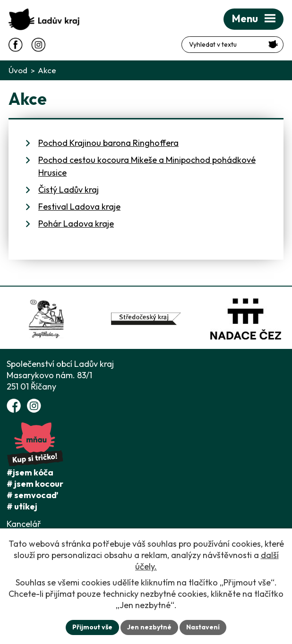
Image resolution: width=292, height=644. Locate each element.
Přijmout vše (92, 627)
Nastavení (203, 627)
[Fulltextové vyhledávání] (232, 45)
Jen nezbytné (149, 627)
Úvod (18, 70)
